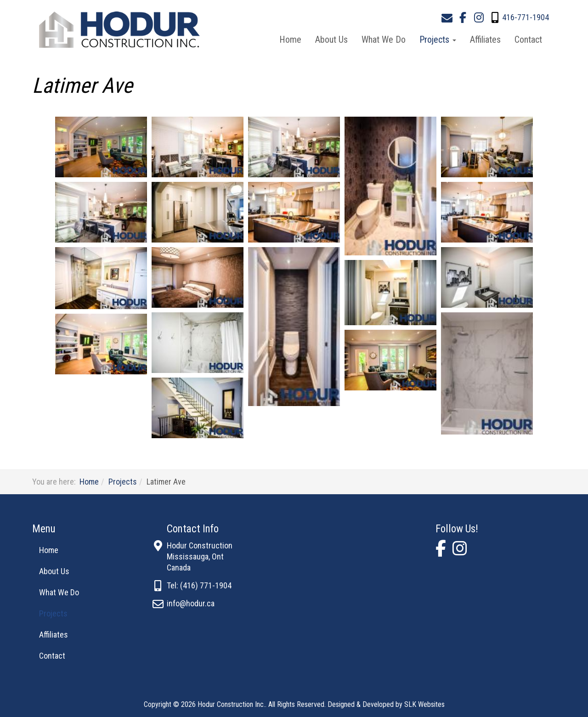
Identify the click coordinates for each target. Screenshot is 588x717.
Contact (528, 40)
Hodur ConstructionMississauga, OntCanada (200, 556)
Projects (438, 40)
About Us (331, 40)
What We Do (384, 40)
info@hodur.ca (191, 603)
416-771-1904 (526, 17)
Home (290, 40)
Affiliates (485, 40)
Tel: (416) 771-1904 (199, 585)
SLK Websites (424, 704)
